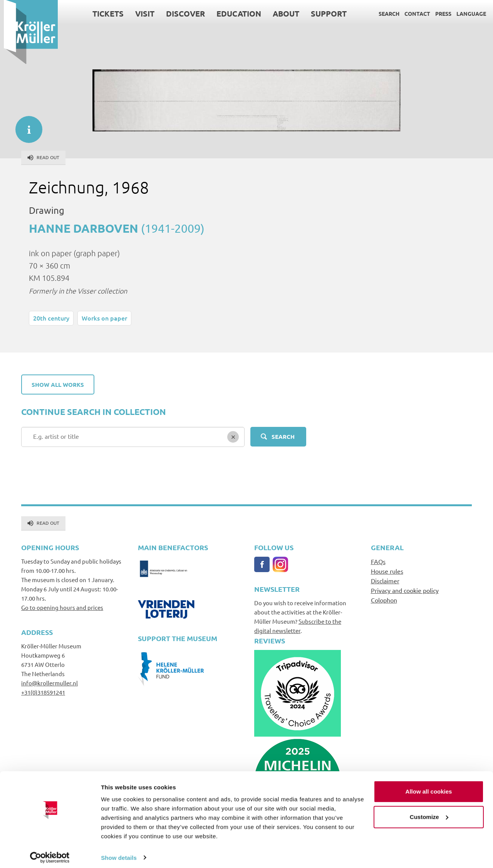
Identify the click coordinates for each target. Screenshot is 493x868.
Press (439, 13)
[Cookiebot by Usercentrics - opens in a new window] (50, 853)
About (282, 13)
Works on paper (104, 318)
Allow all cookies (429, 787)
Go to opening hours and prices (62, 607)
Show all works (58, 384)
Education (235, 13)
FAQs (378, 561)
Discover (182, 13)
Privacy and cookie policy (405, 590)
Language (467, 13)
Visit (141, 13)
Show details (119, 853)
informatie (25, 126)
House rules (387, 571)
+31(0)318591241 (43, 692)
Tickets (104, 13)
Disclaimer (385, 581)
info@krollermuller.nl (49, 683)
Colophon (384, 600)
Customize (429, 812)
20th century (51, 318)
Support (325, 13)
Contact (413, 13)
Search (385, 13)
